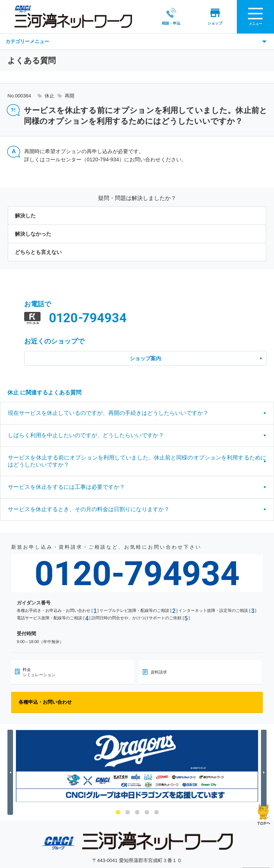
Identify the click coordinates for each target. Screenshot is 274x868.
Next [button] (265, 772)
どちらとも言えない (38, 252)
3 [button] (137, 812)
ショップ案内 (145, 358)
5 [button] (157, 812)
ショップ (206, 17)
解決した (25, 216)
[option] (137, 766)
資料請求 (159, 672)
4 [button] (147, 812)
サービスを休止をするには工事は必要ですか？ (66, 487)
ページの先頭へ (264, 814)
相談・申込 (162, 17)
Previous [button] (11, 772)
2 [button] (128, 812)
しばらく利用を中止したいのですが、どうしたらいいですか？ (86, 435)
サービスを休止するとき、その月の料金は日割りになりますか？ (89, 509)
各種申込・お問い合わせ (45, 702)
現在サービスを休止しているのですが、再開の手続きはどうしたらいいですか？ (108, 413)
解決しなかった (33, 234)
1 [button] (118, 812)
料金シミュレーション (39, 672)
